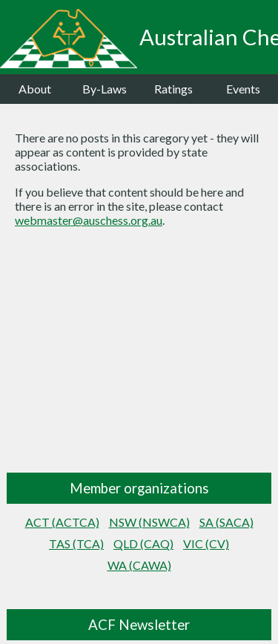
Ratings (173, 89)
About (35, 89)
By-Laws (105, 89)
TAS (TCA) (76, 543)
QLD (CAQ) (143, 543)
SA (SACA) (226, 522)
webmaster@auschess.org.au (89, 220)
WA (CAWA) (139, 565)
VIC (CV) (206, 543)
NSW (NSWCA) (149, 522)
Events (243, 89)
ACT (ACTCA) (62, 522)
